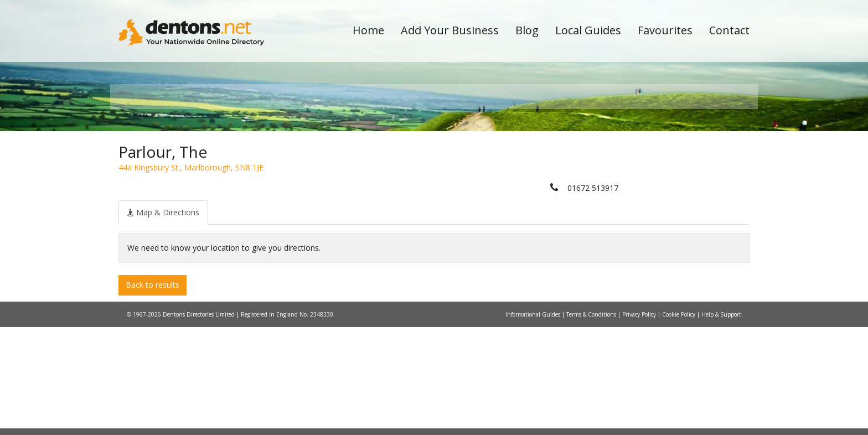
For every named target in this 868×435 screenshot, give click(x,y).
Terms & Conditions (592, 422)
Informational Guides (534, 422)
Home (368, 30)
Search (674, 178)
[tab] (163, 320)
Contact (729, 30)
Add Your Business (450, 30)
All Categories (419, 197)
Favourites (665, 30)
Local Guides (588, 30)
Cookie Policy (680, 422)
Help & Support (721, 422)
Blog (527, 30)
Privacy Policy (640, 422)
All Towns (172, 197)
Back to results (153, 393)
